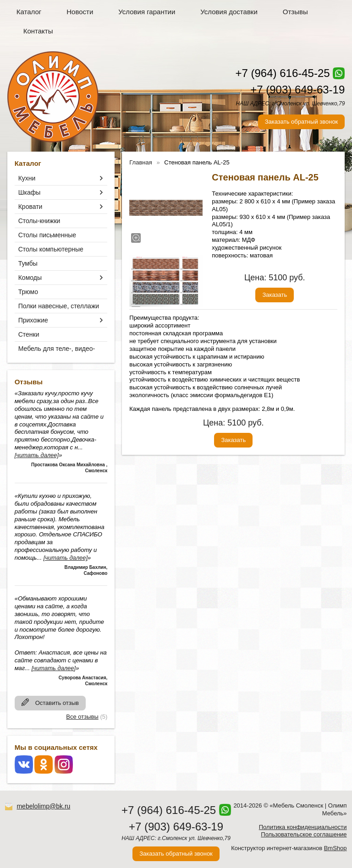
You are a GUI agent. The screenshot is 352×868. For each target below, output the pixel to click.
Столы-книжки (39, 221)
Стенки (29, 334)
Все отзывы (82, 717)
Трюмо (28, 292)
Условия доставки (229, 12)
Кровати (30, 207)
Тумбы (28, 263)
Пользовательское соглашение (304, 834)
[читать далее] (37, 455)
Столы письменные (47, 235)
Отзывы (295, 12)
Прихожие (33, 320)
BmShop (335, 848)
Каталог (29, 12)
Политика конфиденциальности (303, 827)
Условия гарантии (147, 12)
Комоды (30, 278)
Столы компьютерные (51, 249)
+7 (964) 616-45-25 (282, 73)
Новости (80, 12)
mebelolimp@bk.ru (43, 806)
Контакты (38, 31)
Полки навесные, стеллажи (59, 306)
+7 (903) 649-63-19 (297, 90)
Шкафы (30, 192)
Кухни (27, 178)
